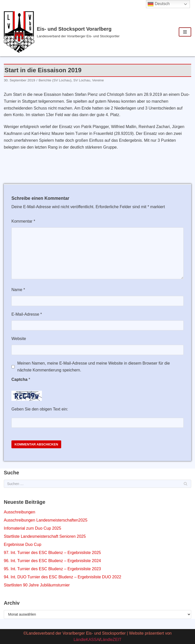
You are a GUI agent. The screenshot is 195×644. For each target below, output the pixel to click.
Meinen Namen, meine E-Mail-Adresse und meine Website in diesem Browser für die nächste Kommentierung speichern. (94, 367)
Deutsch (159, 4)
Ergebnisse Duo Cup (23, 544)
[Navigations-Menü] (185, 32)
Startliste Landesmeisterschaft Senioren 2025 (45, 536)
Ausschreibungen (20, 512)
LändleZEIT (111, 640)
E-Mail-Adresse (27, 314)
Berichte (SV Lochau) (55, 80)
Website (19, 339)
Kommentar (23, 221)
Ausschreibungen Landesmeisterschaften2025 (46, 520)
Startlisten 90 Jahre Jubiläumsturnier (37, 585)
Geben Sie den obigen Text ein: (40, 409)
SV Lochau (82, 80)
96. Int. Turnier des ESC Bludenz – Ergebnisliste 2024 (52, 561)
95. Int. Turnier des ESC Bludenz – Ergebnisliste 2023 (52, 569)
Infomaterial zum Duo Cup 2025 (32, 528)
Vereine (98, 80)
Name (18, 290)
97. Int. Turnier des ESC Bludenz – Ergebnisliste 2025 (52, 553)
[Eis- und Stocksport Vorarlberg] (65, 32)
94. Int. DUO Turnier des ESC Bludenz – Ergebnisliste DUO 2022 (62, 577)
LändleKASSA (86, 640)
